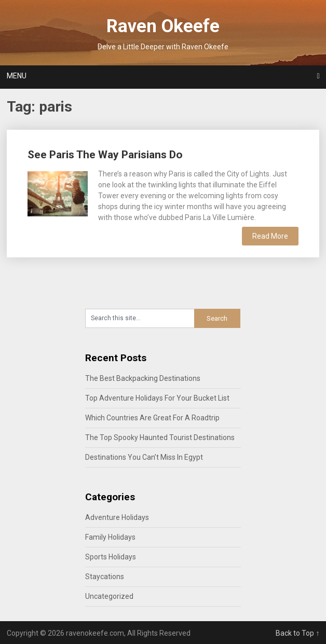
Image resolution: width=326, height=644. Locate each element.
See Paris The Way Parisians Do (105, 155)
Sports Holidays (111, 557)
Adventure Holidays (117, 517)
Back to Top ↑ (297, 633)
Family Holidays (110, 537)
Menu (17, 76)
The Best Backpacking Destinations (143, 378)
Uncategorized (109, 596)
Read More (270, 236)
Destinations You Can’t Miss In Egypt (144, 457)
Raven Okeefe (163, 26)
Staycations (105, 577)
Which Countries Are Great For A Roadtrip (152, 418)
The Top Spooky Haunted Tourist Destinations (160, 437)
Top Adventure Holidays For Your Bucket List (157, 398)
